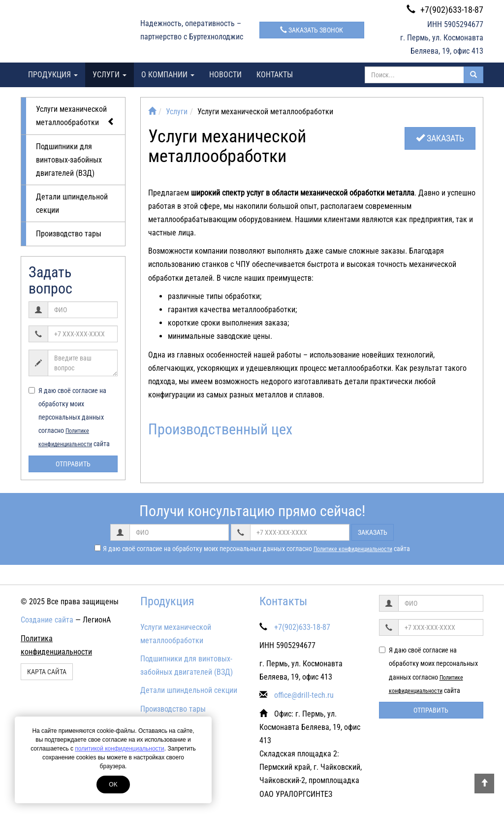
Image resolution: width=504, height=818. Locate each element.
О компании (168, 75)
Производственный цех (220, 429)
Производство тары (69, 234)
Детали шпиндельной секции (72, 203)
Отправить (73, 464)
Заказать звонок (312, 30)
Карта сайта (47, 672)
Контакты (275, 75)
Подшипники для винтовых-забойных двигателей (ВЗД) (69, 160)
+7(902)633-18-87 (445, 10)
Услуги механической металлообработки (76, 116)
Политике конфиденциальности (353, 549)
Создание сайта (47, 620)
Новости (225, 75)
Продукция (53, 75)
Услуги (110, 75)
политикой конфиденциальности (119, 749)
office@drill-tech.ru (304, 695)
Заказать (440, 138)
